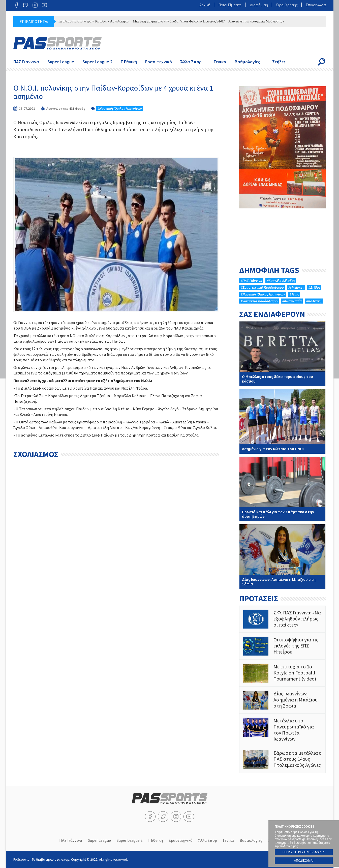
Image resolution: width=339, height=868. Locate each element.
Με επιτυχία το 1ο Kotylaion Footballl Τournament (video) (282, 673)
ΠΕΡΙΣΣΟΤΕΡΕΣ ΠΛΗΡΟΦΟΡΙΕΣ (304, 852)
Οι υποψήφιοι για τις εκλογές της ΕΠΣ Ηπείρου (282, 646)
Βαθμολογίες (247, 62)
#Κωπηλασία (292, 301)
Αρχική (205, 5)
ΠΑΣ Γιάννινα (26, 62)
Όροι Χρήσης (287, 5)
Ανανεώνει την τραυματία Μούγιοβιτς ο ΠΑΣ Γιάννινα (270, 21)
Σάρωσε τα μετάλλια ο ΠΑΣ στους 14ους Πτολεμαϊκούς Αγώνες (282, 759)
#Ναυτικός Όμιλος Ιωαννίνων (119, 108)
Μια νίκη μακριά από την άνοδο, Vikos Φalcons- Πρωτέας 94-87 (181, 21)
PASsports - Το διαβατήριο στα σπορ (57, 43)
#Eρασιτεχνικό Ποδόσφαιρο (262, 287)
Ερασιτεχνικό (159, 62)
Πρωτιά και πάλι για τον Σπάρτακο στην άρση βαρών (282, 489)
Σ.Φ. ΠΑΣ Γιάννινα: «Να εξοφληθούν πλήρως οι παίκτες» (282, 619)
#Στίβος (314, 287)
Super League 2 (97, 62)
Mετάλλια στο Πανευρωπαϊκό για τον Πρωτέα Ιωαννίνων (282, 730)
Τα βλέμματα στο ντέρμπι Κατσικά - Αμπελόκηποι (96, 21)
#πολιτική (314, 301)
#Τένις (294, 294)
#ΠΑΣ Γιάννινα (251, 281)
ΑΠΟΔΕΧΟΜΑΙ (304, 861)
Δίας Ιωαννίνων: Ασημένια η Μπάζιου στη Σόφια (282, 557)
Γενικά (220, 62)
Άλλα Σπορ (191, 62)
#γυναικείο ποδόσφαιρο (259, 301)
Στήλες (279, 62)
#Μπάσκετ (296, 287)
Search (321, 62)
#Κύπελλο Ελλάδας (281, 281)
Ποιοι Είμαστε (230, 5)
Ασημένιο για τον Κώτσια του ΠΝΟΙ (282, 421)
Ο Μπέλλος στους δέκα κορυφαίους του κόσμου (282, 354)
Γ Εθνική (129, 62)
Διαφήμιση (259, 5)
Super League (61, 62)
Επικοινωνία (316, 5)
